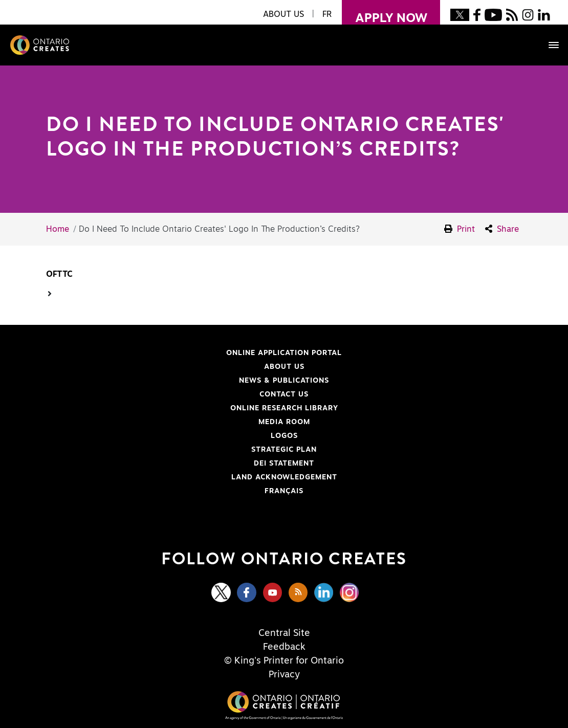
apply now (385, 12)
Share (502, 229)
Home (58, 229)
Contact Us (284, 394)
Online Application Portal (187, 353)
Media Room (284, 422)
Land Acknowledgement (185, 477)
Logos (284, 436)
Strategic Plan (284, 450)
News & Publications (284, 381)
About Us (284, 367)
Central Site (284, 633)
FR (327, 14)
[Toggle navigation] (549, 45)
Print (460, 229)
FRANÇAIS (284, 491)
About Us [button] (283, 14)
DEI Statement (173, 464)
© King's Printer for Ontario (284, 661)
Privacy (284, 675)
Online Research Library (185, 408)
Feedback (284, 647)
